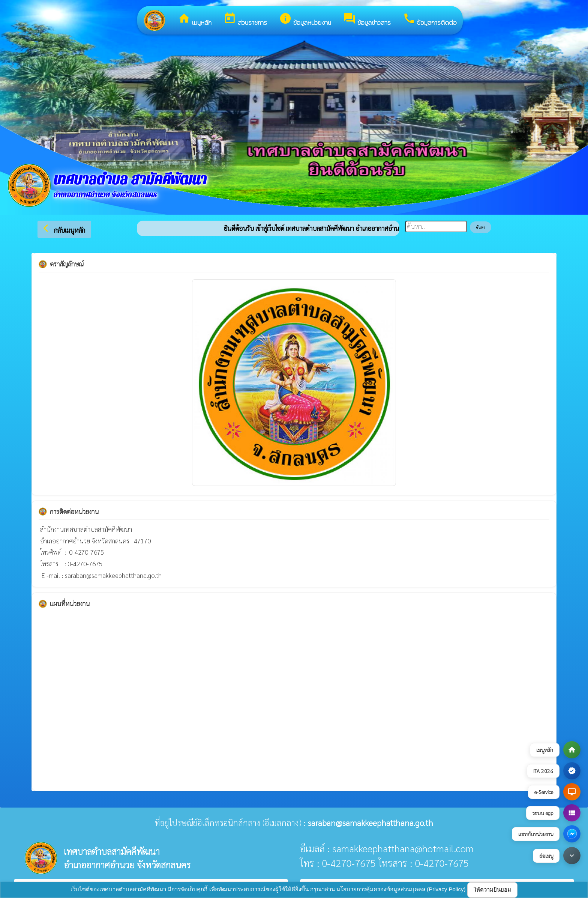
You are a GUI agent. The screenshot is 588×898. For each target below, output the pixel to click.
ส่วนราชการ (245, 20)
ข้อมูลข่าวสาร (367, 20)
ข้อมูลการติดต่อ (430, 20)
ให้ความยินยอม (492, 890)
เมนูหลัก (195, 20)
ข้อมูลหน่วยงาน (305, 20)
